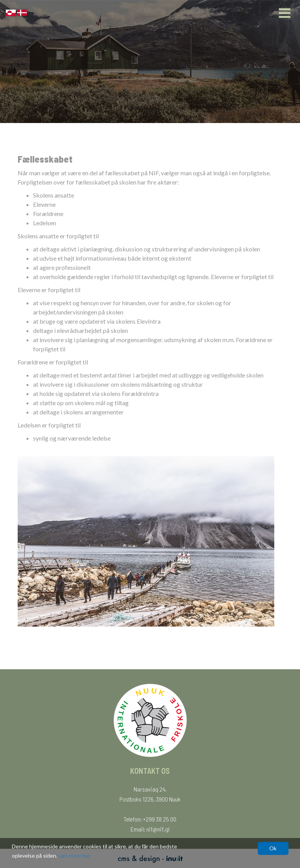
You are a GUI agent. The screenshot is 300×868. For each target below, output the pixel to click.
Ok (273, 848)
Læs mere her (75, 856)
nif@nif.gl (158, 829)
